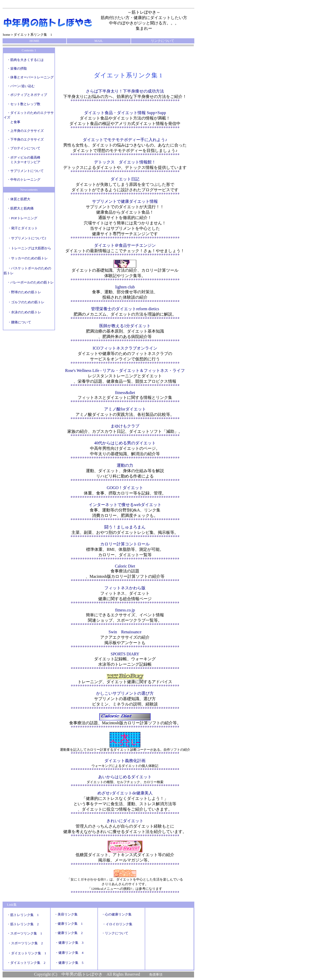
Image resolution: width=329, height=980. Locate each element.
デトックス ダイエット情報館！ (125, 162)
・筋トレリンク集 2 (23, 924)
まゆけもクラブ (125, 426)
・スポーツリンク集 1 (25, 933)
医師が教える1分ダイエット (125, 326)
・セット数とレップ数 (24, 104)
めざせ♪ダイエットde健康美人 (125, 793)
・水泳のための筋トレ (24, 312)
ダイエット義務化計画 (125, 761)
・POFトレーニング (22, 218)
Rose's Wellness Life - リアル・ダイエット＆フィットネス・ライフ (125, 370)
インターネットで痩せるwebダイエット (125, 505)
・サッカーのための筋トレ (28, 258)
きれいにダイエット (125, 821)
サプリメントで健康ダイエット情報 (125, 201)
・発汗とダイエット (23, 228)
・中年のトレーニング (22, 180)
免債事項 (156, 974)
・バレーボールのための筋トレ (30, 282)
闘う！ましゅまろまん (125, 527)
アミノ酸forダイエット (125, 409)
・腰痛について (19, 322)
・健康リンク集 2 (68, 933)
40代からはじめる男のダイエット (125, 443)
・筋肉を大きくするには (25, 60)
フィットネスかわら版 (125, 588)
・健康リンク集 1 (68, 924)
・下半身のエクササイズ (25, 139)
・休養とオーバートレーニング (30, 77)
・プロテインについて (24, 148)
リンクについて (163, 41)
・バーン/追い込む (21, 86)
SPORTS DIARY (125, 654)
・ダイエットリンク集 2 (26, 963)
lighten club (125, 287)
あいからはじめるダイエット (125, 777)
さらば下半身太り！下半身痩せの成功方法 (125, 91)
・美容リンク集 (66, 914)
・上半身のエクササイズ (25, 131)
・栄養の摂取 (17, 68)
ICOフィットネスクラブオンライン (125, 348)
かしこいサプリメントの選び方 (125, 693)
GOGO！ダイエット (125, 488)
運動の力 (125, 465)
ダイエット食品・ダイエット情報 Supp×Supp (125, 113)
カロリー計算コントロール (125, 544)
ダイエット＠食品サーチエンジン (125, 245)
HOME (34, 41)
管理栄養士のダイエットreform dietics (125, 309)
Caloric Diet (125, 566)
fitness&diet (125, 393)
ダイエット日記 (125, 179)
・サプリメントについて (24, 171)
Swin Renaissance (125, 632)
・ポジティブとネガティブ (25, 95)
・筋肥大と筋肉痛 (20, 208)
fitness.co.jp (125, 610)
